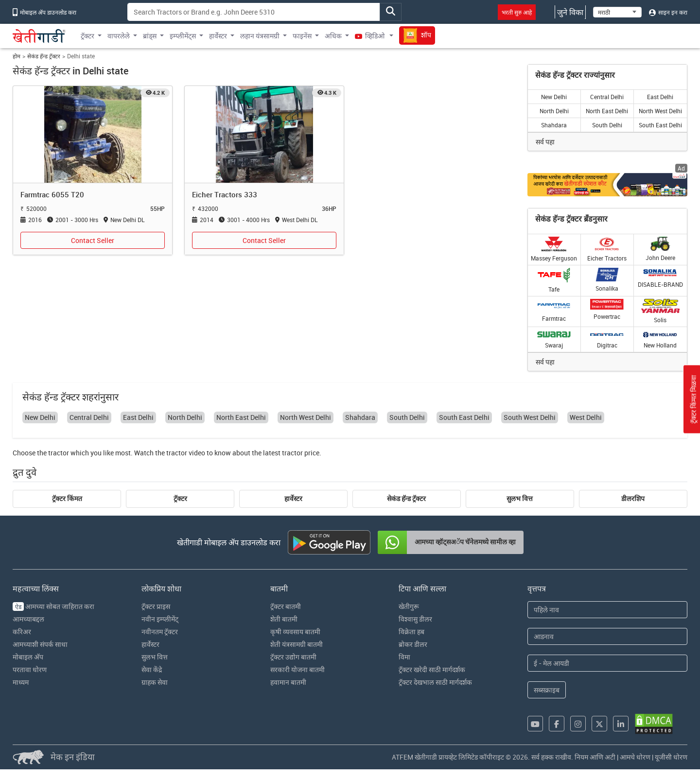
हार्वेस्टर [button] (218, 36)
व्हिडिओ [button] (370, 36)
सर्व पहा (545, 142)
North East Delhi (607, 111)
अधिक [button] (333, 36)
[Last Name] (607, 636)
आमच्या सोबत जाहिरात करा (53, 606)
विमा (404, 657)
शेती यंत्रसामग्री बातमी (297, 644)
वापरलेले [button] (119, 36)
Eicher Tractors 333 (225, 194)
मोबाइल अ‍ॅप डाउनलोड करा (44, 12)
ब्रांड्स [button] (150, 36)
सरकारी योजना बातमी (297, 669)
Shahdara (554, 125)
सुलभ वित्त (520, 499)
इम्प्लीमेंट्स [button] (183, 36)
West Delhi (586, 417)
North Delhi (554, 111)
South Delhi (607, 125)
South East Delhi (660, 125)
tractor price (301, 453)
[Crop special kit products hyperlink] (607, 185)
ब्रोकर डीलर (413, 644)
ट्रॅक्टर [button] (87, 36)
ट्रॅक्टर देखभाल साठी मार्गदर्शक (435, 682)
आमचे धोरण (635, 757)
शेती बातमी (284, 619)
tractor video (186, 453)
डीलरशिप (633, 499)
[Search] (254, 12)
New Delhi (554, 97)
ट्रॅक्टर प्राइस (156, 606)
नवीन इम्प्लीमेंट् (160, 619)
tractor (59, 453)
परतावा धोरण (30, 669)
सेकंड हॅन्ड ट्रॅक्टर (44, 56)
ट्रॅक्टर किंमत (67, 499)
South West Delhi (530, 417)
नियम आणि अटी (595, 757)
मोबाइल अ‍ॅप (28, 657)
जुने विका (570, 12)
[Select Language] (617, 12)
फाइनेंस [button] (302, 36)
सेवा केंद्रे (152, 669)
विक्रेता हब (411, 632)
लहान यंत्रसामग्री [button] (260, 36)
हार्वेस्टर (293, 499)
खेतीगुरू (409, 606)
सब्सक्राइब (547, 690)
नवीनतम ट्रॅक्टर (160, 632)
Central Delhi (607, 97)
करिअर (22, 632)
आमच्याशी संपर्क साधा (40, 644)
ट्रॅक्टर (180, 499)
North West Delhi (660, 111)
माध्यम (21, 682)
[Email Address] (607, 663)
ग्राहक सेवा (155, 682)
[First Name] (607, 610)
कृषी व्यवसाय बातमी (295, 632)
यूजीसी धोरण (671, 757)
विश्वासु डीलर (415, 619)
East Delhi (660, 97)
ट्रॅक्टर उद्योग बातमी (293, 657)
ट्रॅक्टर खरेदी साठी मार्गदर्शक (432, 669)
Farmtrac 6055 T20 (52, 194)
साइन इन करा (668, 12)
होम (17, 56)
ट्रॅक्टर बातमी (286, 606)
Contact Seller (93, 240)
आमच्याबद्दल (28, 619)
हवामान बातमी (288, 682)
